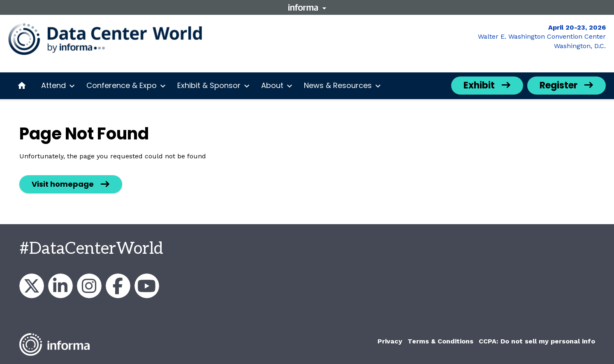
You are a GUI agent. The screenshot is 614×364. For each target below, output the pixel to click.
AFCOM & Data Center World (60, 286)
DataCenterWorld (32, 286)
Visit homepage (63, 184)
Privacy (390, 341)
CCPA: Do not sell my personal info (537, 341)
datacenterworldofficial (89, 286)
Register (558, 85)
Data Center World (147, 286)
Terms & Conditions (440, 341)
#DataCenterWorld (91, 249)
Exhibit (479, 85)
